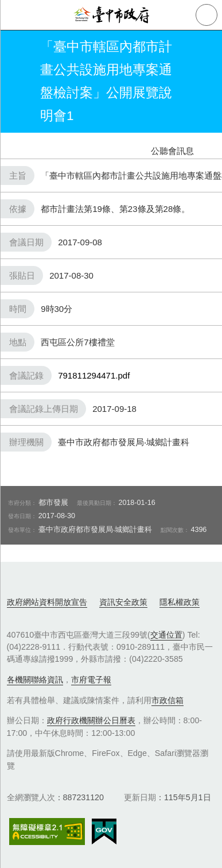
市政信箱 (168, 700)
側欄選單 (15, 15)
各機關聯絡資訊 (35, 680)
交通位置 (166, 635)
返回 (18, 82)
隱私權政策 (180, 602)
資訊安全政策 (123, 602)
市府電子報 (91, 680)
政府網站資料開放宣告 (47, 602)
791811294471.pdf (94, 375)
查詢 (207, 15)
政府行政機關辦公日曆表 (91, 720)
